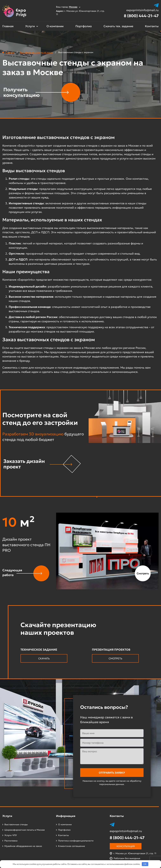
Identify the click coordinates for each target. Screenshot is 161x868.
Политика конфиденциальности (76, 841)
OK (145, 864)
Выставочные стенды (16, 824)
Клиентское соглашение (72, 846)
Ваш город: (68, 7)
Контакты (152, 26)
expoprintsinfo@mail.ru (143, 10)
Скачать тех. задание (118, 26)
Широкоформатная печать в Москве (25, 830)
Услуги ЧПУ (11, 835)
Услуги (30, 26)
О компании (55, 26)
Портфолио (84, 26)
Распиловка (11, 841)
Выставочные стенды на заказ (36, 52)
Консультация (126, 846)
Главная (8, 26)
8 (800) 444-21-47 (141, 16)
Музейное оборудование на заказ (23, 846)
